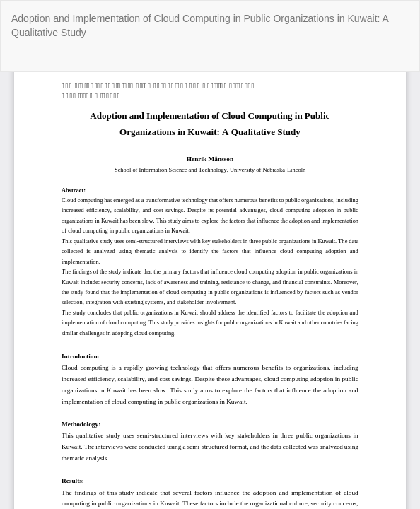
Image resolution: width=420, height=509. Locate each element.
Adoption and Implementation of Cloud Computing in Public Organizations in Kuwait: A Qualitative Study (200, 25)
